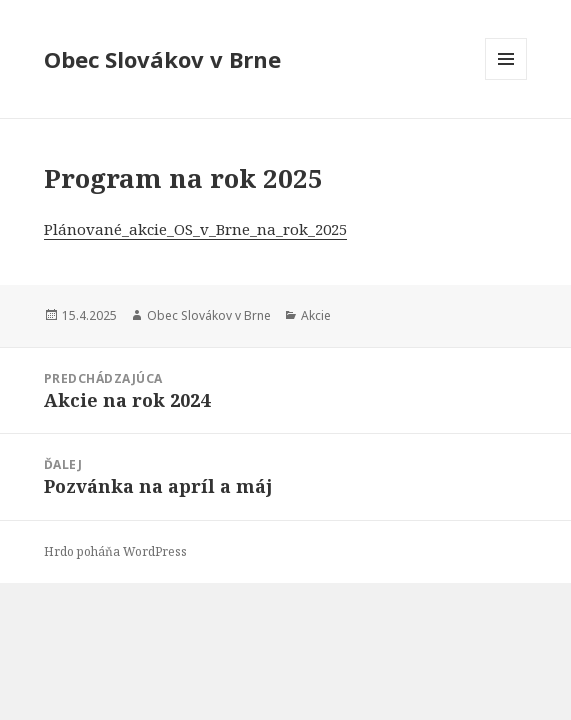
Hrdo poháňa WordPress (115, 551)
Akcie (316, 315)
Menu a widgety (506, 79)
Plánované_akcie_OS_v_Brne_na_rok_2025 (195, 229)
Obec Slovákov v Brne (162, 59)
